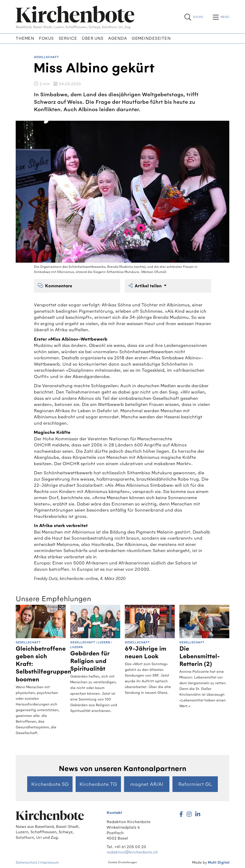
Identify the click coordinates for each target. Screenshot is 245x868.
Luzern (104, 642)
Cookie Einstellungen (122, 862)
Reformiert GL (195, 784)
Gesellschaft (46, 57)
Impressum (49, 862)
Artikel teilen (146, 286)
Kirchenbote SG (50, 784)
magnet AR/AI (147, 784)
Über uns (93, 38)
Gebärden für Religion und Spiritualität (90, 661)
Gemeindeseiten (151, 38)
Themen (25, 38)
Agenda (118, 38)
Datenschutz (27, 862)
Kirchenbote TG (98, 784)
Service (68, 38)
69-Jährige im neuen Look (146, 653)
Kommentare (55, 286)
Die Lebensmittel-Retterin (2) (200, 656)
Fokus (46, 38)
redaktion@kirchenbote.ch (132, 852)
